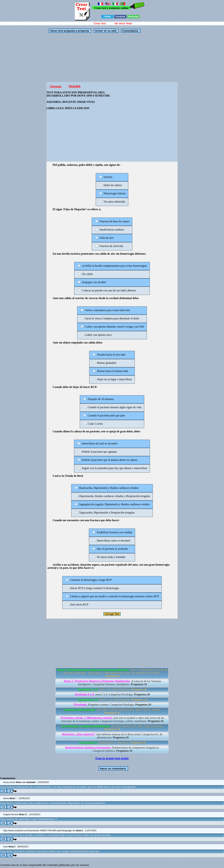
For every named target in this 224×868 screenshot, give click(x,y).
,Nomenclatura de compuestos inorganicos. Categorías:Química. (112, 749)
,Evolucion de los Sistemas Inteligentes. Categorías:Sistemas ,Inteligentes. (112, 683)
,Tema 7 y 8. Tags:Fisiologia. (112, 689)
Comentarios (130, 31)
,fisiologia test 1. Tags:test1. (112, 743)
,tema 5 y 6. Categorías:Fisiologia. (112, 694)
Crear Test (100, 23)
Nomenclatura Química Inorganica (88, 748)
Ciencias (56, 86)
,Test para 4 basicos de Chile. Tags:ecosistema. (112, 728)
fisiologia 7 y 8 (87, 689)
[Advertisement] (99, 57)
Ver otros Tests (123, 23)
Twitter (107, 17)
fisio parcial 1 (88, 743)
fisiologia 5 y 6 (85, 694)
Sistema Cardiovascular (79, 710)
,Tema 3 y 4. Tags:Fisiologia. (112, 699)
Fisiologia (80, 705)
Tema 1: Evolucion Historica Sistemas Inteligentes (97, 681)
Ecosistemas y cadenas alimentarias (86, 726)
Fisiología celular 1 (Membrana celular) (86, 718)
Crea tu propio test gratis (112, 758)
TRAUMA (74, 86)
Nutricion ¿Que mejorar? (79, 734)
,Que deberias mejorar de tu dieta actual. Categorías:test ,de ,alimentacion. (112, 736)
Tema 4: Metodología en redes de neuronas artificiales (93, 670)
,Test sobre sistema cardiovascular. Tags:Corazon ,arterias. (112, 711)
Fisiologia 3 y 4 (88, 699)
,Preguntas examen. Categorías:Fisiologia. (112, 705)
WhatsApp (133, 17)
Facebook (120, 17)
